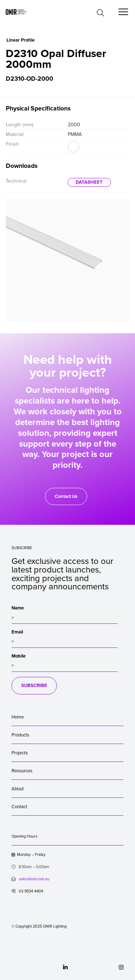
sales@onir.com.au (34, 879)
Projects (20, 753)
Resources (22, 771)
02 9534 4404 (27, 891)
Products (20, 735)
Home (18, 717)
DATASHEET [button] (89, 182)
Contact (19, 807)
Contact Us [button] (66, 496)
